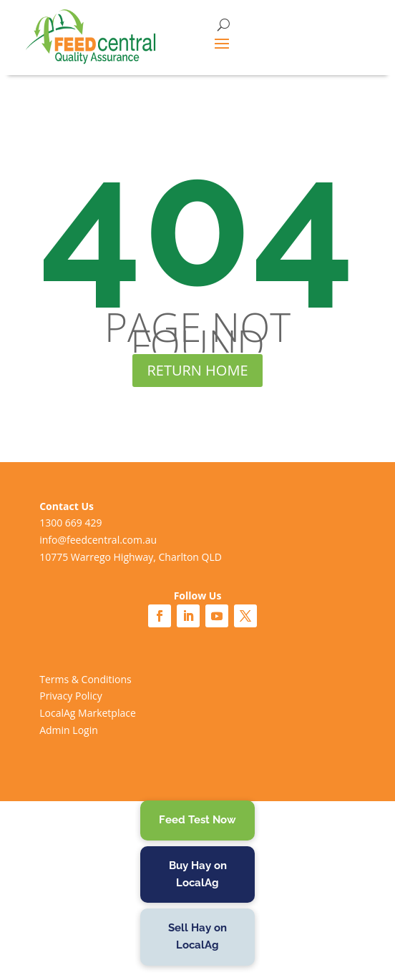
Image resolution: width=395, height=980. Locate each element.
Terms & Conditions (86, 679)
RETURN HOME (197, 370)
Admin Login (69, 730)
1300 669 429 (70, 523)
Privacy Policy (70, 696)
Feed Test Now (197, 820)
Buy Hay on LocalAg (198, 874)
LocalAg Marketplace (88, 713)
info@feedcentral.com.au (98, 540)
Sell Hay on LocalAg (197, 936)
